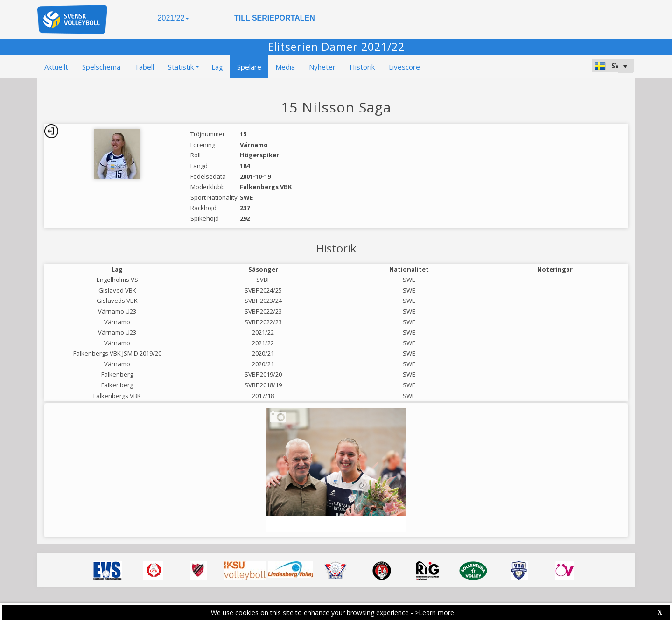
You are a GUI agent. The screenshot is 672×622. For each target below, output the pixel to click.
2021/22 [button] (174, 18)
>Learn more (434, 612)
